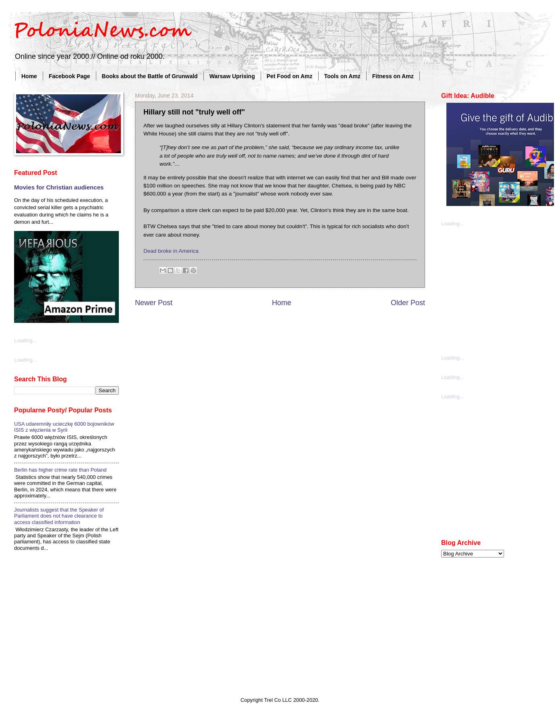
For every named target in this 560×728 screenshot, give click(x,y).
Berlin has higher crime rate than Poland (60, 470)
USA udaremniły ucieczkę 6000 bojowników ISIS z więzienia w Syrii (64, 427)
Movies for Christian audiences (59, 187)
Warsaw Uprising (232, 76)
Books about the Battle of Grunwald (150, 76)
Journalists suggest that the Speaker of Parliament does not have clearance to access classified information (59, 516)
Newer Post (154, 303)
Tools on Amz (342, 76)
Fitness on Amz (393, 76)
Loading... (26, 340)
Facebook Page (69, 76)
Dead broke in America (171, 251)
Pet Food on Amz (290, 76)
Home (29, 76)
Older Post (408, 303)
